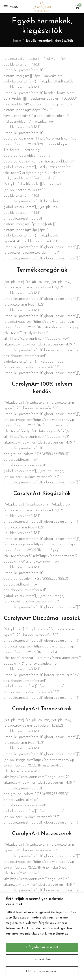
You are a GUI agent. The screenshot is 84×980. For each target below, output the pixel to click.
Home (16, 41)
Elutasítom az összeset (42, 971)
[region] (42, 936)
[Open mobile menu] (11, 7)
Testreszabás (42, 959)
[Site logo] (42, 6)
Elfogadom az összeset (42, 947)
